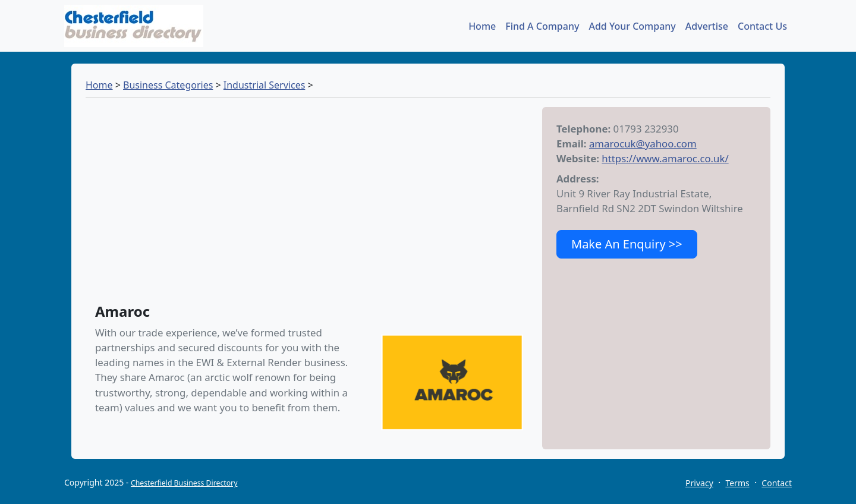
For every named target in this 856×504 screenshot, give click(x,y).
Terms (737, 483)
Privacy (699, 483)
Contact (777, 483)
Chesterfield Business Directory (184, 483)
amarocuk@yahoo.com (643, 144)
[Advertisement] (314, 206)
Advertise (707, 26)
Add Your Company (632, 26)
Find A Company (542, 26)
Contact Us (762, 26)
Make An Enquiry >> (627, 244)
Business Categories (168, 85)
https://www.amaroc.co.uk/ (665, 158)
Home (482, 26)
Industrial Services (265, 85)
